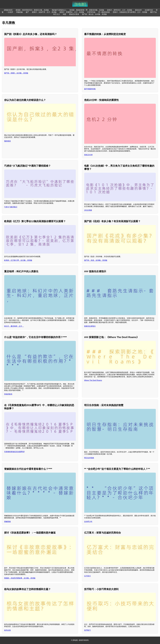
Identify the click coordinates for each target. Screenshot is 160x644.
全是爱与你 (149, 10)
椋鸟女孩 (7, 630)
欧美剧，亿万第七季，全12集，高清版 (18, 260)
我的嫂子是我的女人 (59, 10)
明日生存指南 (89, 458)
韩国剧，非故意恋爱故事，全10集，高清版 (20, 578)
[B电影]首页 (8, 10)
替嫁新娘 (7, 522)
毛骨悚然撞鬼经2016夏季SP (14, 452)
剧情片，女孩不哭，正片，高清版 (44, 12)
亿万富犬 (87, 576)
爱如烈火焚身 (74, 14)
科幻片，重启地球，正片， (14, 326)
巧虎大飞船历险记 (11, 207)
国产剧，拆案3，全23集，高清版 (16, 73)
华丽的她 (19, 12)
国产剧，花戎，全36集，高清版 (96, 260)
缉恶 (64, 14)
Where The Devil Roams (93, 380)
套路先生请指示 (90, 326)
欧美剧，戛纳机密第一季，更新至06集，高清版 (87, 10)
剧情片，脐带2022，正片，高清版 (120, 10)
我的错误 (7, 141)
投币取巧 (87, 630)
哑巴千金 (153, 12)
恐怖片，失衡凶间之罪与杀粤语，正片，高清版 (130, 12)
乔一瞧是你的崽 (104, 12)
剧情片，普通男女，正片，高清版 (72, 12)
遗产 (27, 12)
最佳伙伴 (138, 10)
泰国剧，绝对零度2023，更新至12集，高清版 (32, 10)
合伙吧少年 (88, 522)
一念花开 (10, 12)
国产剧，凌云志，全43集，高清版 (94, 14)
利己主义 (57, 14)
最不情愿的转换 (90, 89)
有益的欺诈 (8, 394)
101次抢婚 (88, 210)
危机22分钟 (88, 155)
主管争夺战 (91, 12)
